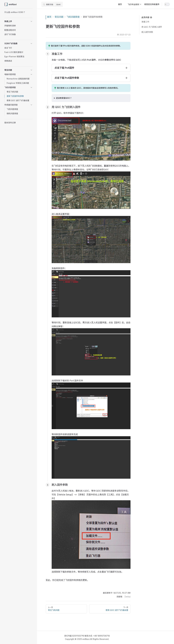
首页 (49, 17)
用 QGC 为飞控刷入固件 (152, 27)
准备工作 (145, 22)
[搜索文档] (52, 4)
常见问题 (59, 17)
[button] (18, 21)
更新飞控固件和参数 (93, 17)
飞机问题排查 (73, 17)
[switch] (167, 4)
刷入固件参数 (147, 32)
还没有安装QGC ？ (64, 98)
